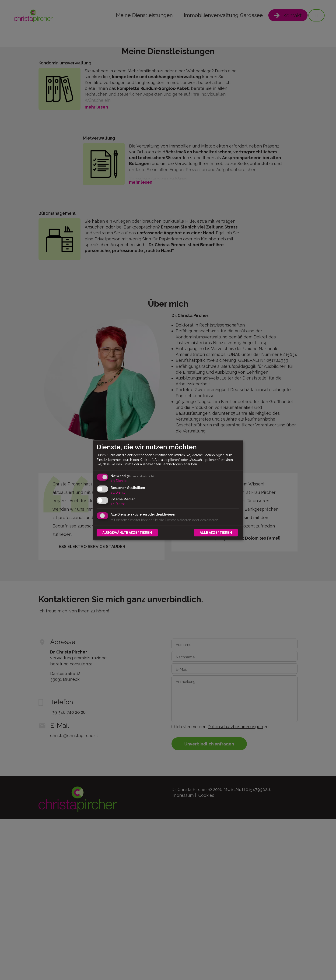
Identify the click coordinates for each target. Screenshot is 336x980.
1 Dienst (118, 492)
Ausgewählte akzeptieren (127, 533)
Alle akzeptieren (216, 533)
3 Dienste (119, 481)
